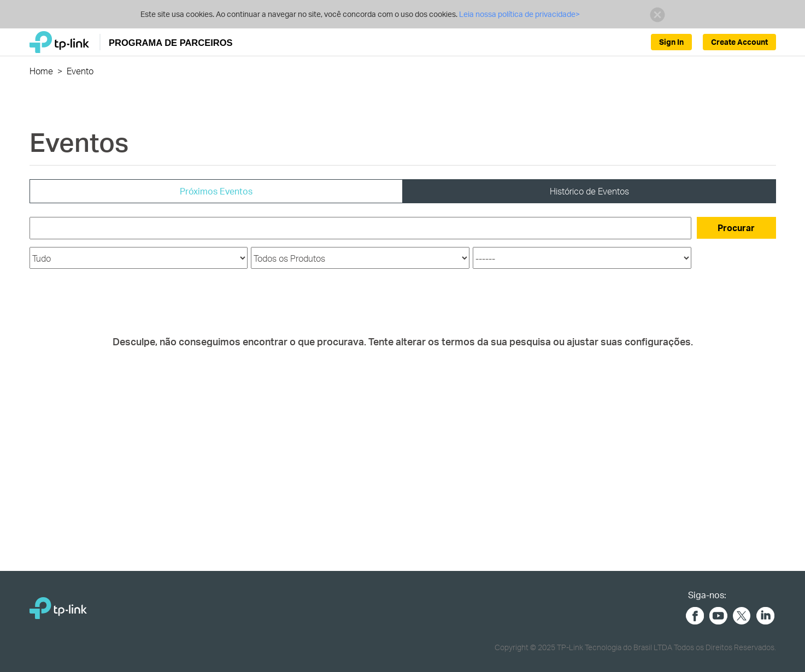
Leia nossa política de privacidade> (519, 14)
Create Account (739, 42)
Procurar (736, 228)
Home (41, 71)
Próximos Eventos (216, 191)
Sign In (671, 42)
